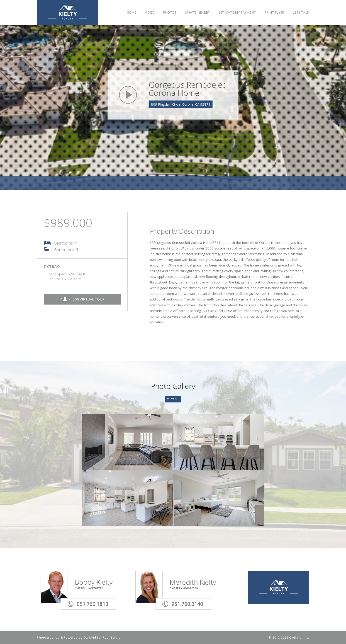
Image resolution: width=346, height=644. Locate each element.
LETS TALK (301, 13)
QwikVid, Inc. (299, 637)
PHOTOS (170, 13)
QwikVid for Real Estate (102, 637)
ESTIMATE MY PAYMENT (237, 13)
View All (173, 399)
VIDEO (150, 13)
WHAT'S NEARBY (197, 13)
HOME (132, 13)
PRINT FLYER (274, 13)
